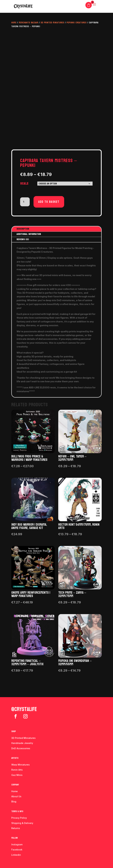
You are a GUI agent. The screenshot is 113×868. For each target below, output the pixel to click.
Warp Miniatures (21, 765)
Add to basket (49, 202)
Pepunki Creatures (77, 23)
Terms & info (17, 811)
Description (23, 229)
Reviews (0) (23, 239)
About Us (16, 796)
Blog (14, 801)
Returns (16, 828)
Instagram (17, 844)
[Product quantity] (25, 202)
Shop (14, 731)
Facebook (17, 850)
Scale (24, 184)
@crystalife (24, 709)
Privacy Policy (19, 818)
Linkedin (16, 855)
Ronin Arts (17, 770)
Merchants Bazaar (28, 23)
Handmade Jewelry (22, 743)
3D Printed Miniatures (52, 23)
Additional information (29, 234)
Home (14, 23)
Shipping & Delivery (22, 823)
